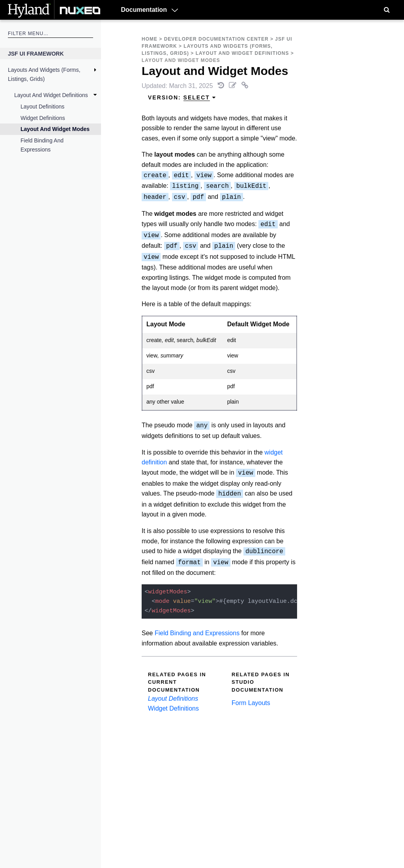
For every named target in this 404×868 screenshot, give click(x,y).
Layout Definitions (42, 107)
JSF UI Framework (36, 54)
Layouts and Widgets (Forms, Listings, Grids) (44, 74)
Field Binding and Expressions (42, 145)
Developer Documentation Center (216, 39)
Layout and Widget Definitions (51, 95)
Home (150, 39)
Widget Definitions (43, 118)
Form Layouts (251, 703)
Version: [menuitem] (182, 98)
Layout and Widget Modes (55, 129)
